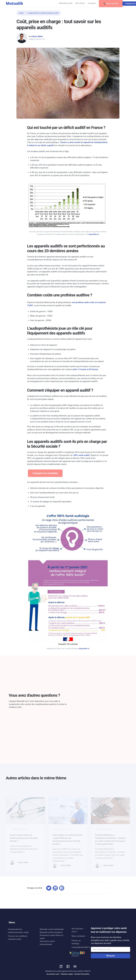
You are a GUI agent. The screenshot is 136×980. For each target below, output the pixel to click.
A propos (92, 3)
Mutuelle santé (66, 3)
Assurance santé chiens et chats (51, 937)
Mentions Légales (67, 974)
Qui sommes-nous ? (78, 930)
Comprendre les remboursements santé (43, 13)
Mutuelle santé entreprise (51, 932)
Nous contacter (78, 936)
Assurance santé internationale (47, 943)
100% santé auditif (81, 455)
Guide (21, 13)
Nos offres (80, 3)
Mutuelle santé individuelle (52, 929)
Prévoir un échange (76, 942)
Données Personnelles (82, 974)
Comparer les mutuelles (45, 473)
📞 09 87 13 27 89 (111, 4)
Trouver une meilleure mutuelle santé (18, 938)
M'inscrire (110, 956)
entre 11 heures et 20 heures (85, 369)
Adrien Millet (37, 36)
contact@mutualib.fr (80, 947)
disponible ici (94, 234)
